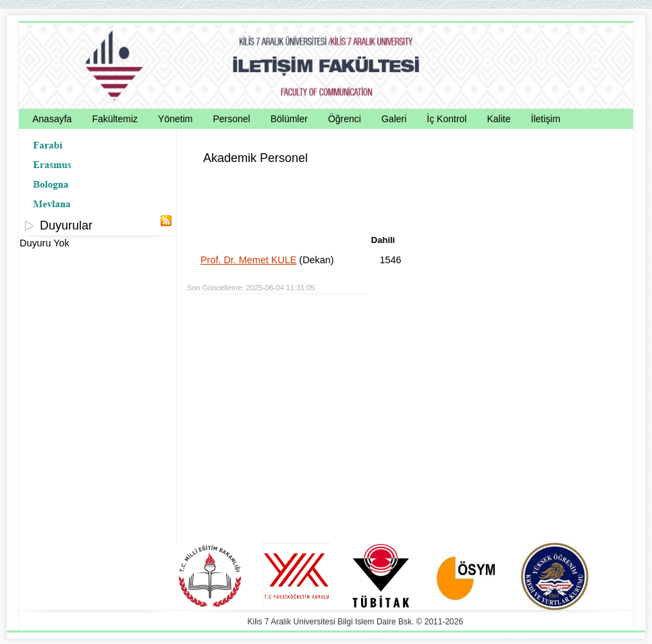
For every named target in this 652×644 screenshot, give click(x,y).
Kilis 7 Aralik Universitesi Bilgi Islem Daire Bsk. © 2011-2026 (356, 622)
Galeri (394, 119)
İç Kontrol (446, 119)
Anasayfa (52, 119)
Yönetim (175, 119)
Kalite (498, 119)
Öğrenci (345, 119)
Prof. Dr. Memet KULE (248, 260)
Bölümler (289, 119)
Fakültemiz (115, 119)
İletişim (546, 119)
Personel (231, 119)
